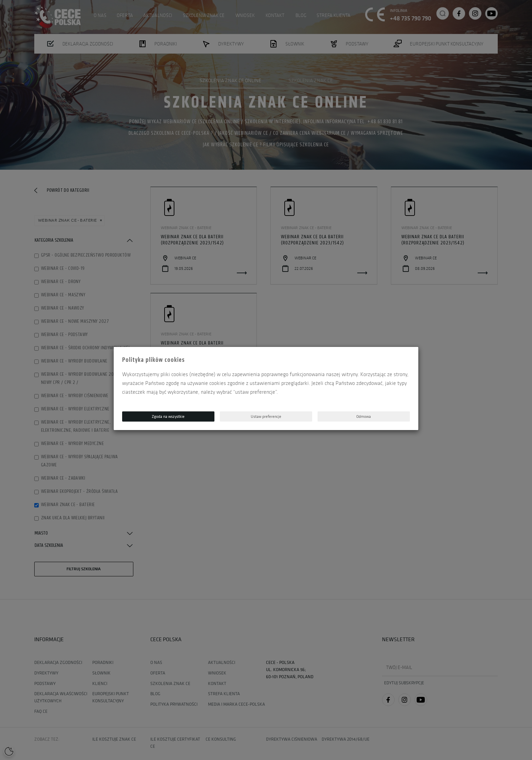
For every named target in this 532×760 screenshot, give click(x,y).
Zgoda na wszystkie (168, 416)
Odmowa (364, 416)
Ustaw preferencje (266, 416)
